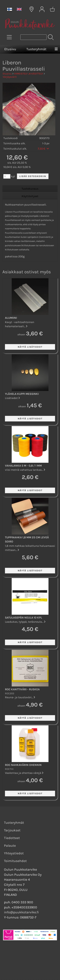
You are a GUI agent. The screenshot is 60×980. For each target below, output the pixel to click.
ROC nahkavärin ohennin (23, 765)
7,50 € (44, 149)
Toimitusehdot (15, 861)
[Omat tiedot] (42, 9)
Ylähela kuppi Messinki (22, 394)
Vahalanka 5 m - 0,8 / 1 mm (23, 466)
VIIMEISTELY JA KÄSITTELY (29, 74)
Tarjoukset (12, 830)
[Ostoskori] (52, 9)
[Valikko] (56, 49)
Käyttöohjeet (30, 196)
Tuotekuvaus (30, 189)
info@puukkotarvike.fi (21, 912)
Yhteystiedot (14, 853)
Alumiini (11, 318)
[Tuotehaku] (33, 37)
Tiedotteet (12, 838)
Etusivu (10, 49)
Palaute (10, 846)
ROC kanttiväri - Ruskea (22, 689)
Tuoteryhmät (36, 49)
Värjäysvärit (10, 77)
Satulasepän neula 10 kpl (24, 618)
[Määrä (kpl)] (7, 176)
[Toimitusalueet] (32, 9)
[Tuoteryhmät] (9, 37)
